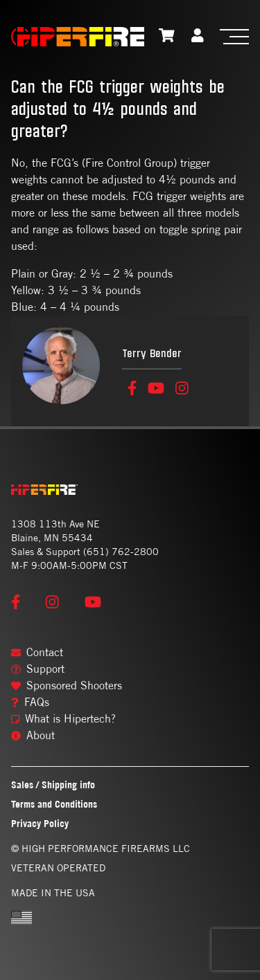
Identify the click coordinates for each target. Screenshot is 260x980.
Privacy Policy (40, 823)
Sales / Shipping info (53, 784)
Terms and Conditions (54, 804)
